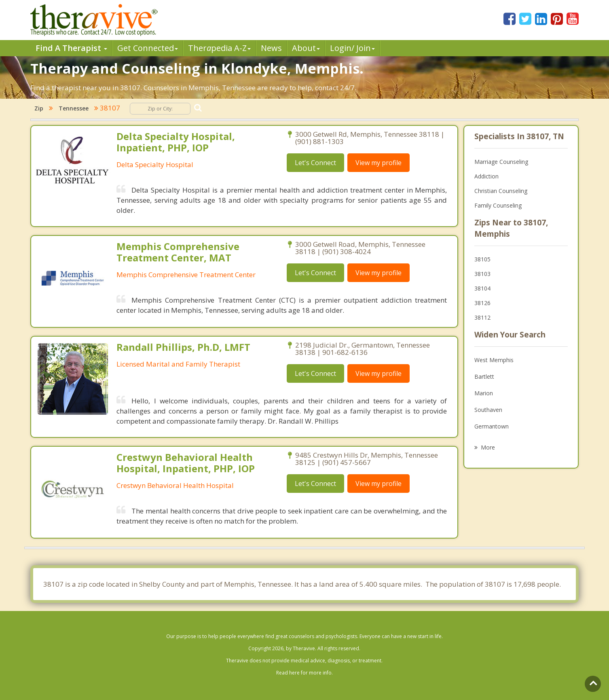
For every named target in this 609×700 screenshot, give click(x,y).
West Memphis (494, 360)
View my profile (379, 163)
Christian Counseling (501, 191)
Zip (39, 108)
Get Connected (148, 48)
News (271, 48)
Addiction (486, 176)
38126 (482, 303)
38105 (482, 259)
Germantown (492, 426)
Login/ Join (352, 48)
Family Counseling (498, 205)
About (306, 48)
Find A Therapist (71, 48)
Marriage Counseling (501, 162)
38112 (482, 317)
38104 (482, 288)
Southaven (488, 410)
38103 (482, 274)
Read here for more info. (304, 673)
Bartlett (484, 377)
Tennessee (74, 108)
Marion (484, 393)
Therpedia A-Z (219, 48)
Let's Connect (315, 163)
